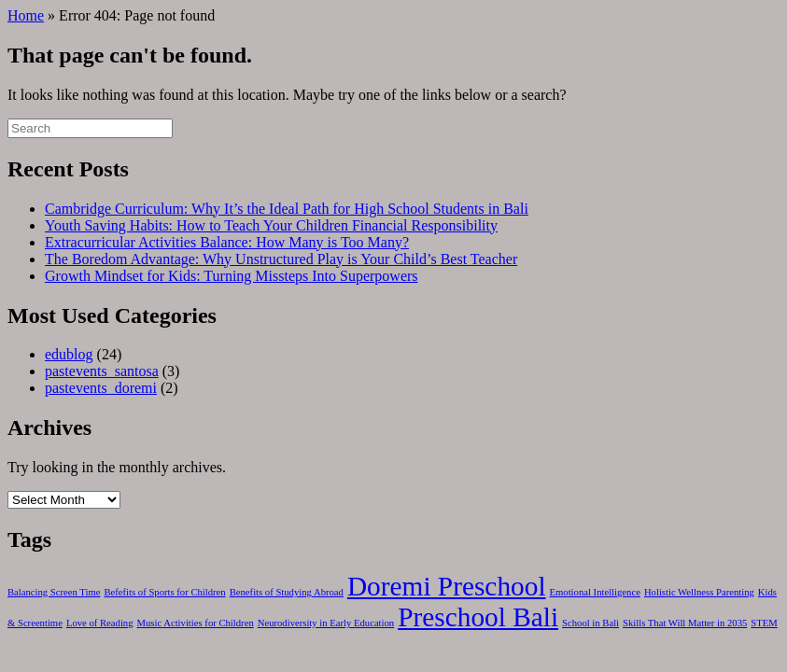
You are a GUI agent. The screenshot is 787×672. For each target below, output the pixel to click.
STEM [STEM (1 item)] (764, 623)
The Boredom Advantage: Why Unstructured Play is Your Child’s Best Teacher (281, 259)
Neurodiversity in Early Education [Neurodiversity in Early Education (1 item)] (326, 623)
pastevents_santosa (102, 371)
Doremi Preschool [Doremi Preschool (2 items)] (447, 586)
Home (26, 15)
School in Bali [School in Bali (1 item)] (590, 623)
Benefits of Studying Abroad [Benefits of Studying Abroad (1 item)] (287, 592)
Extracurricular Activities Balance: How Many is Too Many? (227, 242)
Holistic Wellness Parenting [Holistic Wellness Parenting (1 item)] (699, 592)
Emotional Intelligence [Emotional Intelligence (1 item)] (595, 592)
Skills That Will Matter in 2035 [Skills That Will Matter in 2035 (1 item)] (685, 623)
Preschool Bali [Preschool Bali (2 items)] (478, 617)
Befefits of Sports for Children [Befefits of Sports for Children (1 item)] (164, 592)
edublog (69, 354)
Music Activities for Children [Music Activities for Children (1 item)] (196, 623)
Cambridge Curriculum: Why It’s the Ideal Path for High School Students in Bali (287, 209)
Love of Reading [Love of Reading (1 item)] (100, 623)
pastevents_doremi (101, 388)
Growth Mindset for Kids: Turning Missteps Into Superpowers (232, 276)
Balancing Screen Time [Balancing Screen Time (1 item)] (54, 592)
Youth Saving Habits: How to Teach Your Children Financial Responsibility (271, 225)
